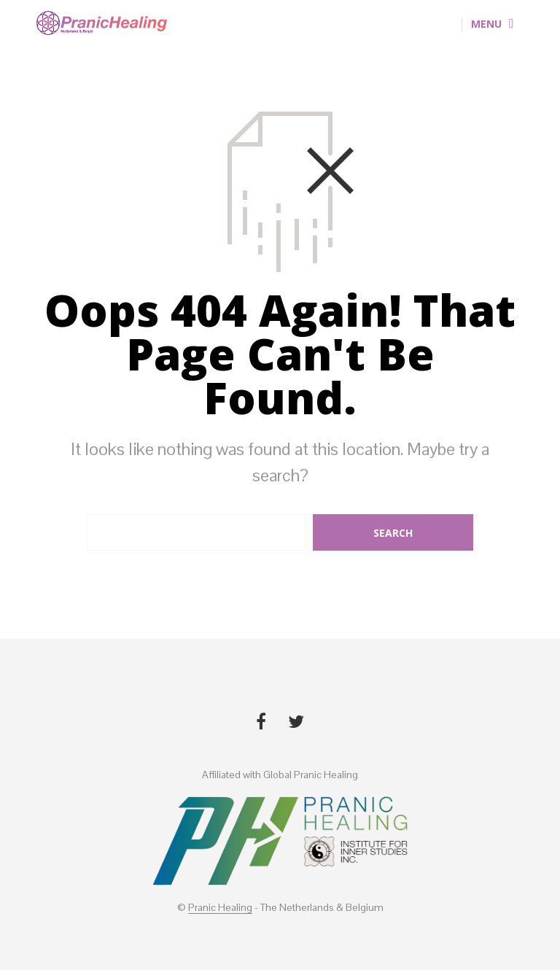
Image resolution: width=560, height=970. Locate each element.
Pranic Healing (220, 908)
